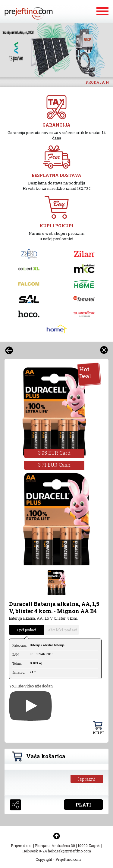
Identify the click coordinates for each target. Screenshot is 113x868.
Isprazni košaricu (87, 780)
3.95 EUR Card (54, 453)
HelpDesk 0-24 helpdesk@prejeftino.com (57, 851)
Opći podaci (27, 630)
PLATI (83, 805)
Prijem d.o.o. (22, 846)
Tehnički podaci (61, 630)
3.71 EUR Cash (54, 465)
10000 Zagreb (89, 846)
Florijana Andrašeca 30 (55, 846)
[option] (56, 50)
